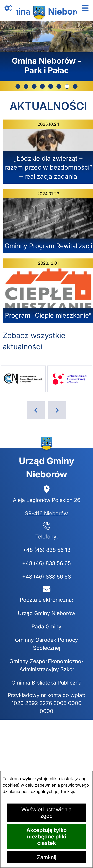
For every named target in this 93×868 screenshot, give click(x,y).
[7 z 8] (46, 51)
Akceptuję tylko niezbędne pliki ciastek (46, 836)
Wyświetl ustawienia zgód (46, 813)
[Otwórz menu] (85, 8)
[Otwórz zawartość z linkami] (8, 8)
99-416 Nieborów (46, 513)
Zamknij (47, 857)
